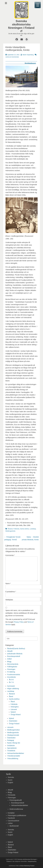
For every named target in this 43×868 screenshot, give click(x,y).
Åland (11, 696)
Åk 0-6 (11, 680)
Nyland (13, 712)
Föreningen (11, 669)
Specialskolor (12, 748)
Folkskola (16, 529)
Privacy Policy (19, 622)
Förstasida (12, 795)
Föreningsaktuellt (16, 800)
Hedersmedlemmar (16, 809)
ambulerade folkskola (15, 654)
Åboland (10, 529)
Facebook (11, 818)
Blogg (9, 662)
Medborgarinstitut (13, 730)
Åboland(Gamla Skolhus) (16, 649)
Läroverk (14, 709)
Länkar (10, 823)
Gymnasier (11, 686)
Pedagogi (11, 740)
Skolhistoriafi (14, 826)
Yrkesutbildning (13, 758)
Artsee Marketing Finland (27, 866)
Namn (8, 583)
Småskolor (11, 746)
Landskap (33, 529)
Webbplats (9, 600)
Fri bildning (11, 672)
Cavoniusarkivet (14, 821)
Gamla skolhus (25, 529)
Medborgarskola (10, 531)
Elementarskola (13, 664)
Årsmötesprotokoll (14, 656)
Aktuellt (10, 651)
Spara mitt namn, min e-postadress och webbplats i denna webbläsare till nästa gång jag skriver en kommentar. (21, 613)
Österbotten (13, 721)
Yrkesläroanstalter (14, 756)
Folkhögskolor (12, 667)
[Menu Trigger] (38, 5)
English (10, 783)
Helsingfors (15, 707)
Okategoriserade (13, 735)
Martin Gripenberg (28, 55)
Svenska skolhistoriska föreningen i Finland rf (21, 26)
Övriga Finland (14, 724)
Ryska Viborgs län (14, 743)
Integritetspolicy (32, 861)
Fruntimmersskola (14, 675)
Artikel (9, 659)
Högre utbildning (13, 689)
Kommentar (10, 555)
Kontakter (11, 813)
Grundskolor (12, 677)
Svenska (11, 777)
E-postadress (11, 592)
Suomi (10, 780)
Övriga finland (16, 715)
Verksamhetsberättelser (16, 753)
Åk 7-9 (11, 682)
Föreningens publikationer (17, 815)
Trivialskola (11, 751)
